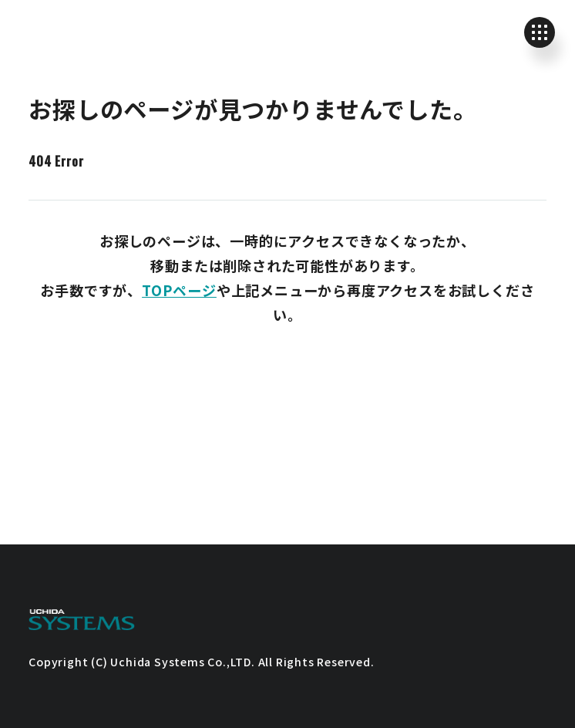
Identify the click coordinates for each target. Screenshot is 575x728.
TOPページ (179, 290)
